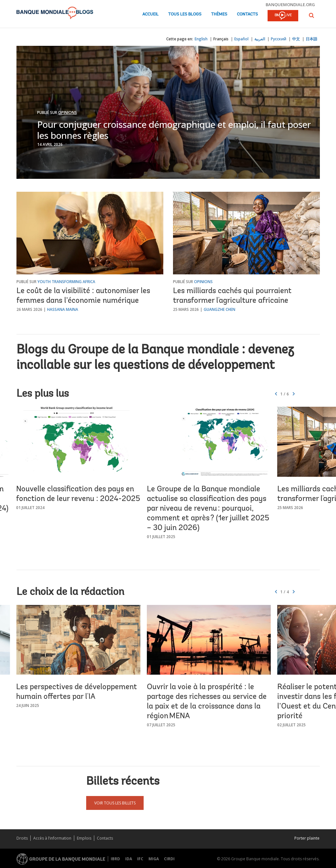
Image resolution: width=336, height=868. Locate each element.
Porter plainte (307, 838)
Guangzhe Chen (219, 309)
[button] (311, 15)
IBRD (115, 859)
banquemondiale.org (290, 5)
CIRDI (169, 859)
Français (221, 39)
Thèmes (219, 14)
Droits (22, 838)
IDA (129, 859)
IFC (140, 859)
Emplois (84, 838)
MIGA (154, 859)
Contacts (247, 14)
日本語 (311, 39)
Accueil (150, 14)
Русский (279, 39)
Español (241, 39)
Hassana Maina (63, 309)
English (201, 39)
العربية (260, 39)
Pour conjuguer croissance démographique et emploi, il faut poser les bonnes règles (174, 130)
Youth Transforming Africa (66, 282)
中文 (296, 39)
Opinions (67, 112)
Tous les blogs (185, 14)
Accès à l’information (52, 838)
